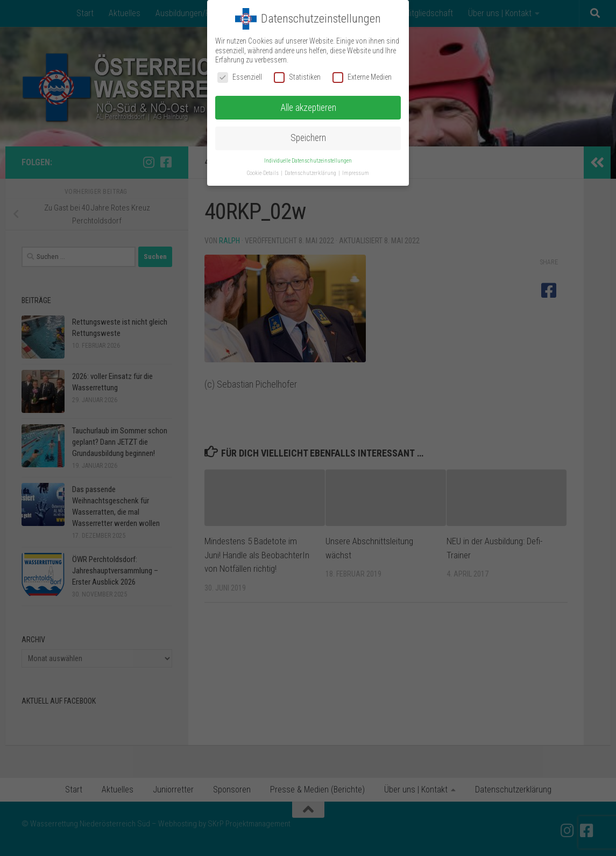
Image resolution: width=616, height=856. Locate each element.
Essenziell (240, 77)
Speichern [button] (308, 138)
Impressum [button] (356, 173)
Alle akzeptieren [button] (308, 108)
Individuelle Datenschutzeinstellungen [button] (308, 161)
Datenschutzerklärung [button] (311, 173)
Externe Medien (362, 77)
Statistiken (297, 77)
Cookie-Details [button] (263, 173)
